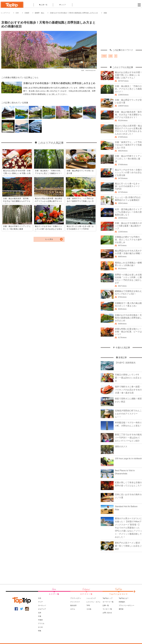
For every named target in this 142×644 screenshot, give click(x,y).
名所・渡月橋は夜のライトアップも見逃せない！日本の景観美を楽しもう (128, 212)
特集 (40, 631)
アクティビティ (76, 598)
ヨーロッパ (42, 605)
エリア (63, 5)
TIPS (88, 605)
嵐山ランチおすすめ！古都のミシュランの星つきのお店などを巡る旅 (128, 172)
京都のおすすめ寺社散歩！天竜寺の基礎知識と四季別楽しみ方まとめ (74, 13)
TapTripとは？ (124, 598)
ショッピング (91, 598)
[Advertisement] (121, 33)
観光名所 (73, 605)
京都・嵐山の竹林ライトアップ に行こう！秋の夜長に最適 (128, 159)
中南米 (40, 620)
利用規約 (122, 602)
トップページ (5, 13)
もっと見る (49, 239)
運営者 (121, 609)
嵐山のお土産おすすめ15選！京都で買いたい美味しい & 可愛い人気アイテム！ (128, 75)
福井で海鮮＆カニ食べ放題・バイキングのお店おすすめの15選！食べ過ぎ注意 (128, 390)
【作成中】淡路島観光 (125, 363)
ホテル (73, 609)
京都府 (27, 13)
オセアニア (42, 609)
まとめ (40, 627)
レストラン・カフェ (93, 602)
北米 (40, 613)
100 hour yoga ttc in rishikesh (128, 459)
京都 (111, 56)
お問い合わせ (107, 613)
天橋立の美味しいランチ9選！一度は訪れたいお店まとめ (128, 378)
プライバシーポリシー (127, 605)
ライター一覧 (107, 609)
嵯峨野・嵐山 (40, 13)
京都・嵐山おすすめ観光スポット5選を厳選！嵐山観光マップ (128, 226)
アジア (40, 602)
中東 (40, 616)
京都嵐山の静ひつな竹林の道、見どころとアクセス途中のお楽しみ (128, 240)
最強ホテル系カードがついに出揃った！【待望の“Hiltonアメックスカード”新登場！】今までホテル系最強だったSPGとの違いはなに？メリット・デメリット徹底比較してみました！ (128, 528)
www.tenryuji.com (90, 70)
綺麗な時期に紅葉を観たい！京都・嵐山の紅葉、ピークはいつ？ (128, 332)
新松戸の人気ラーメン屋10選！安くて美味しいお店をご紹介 (128, 546)
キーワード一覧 (108, 602)
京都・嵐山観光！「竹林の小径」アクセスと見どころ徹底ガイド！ (128, 89)
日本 (17, 13)
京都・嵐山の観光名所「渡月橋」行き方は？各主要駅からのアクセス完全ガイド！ (128, 115)
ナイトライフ (75, 602)
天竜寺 (104, 56)
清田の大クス (121, 447)
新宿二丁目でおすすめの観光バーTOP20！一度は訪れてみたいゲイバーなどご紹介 (128, 438)
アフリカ (41, 624)
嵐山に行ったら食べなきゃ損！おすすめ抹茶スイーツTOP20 (127, 186)
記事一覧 (43, 5)
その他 (89, 609)
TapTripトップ (108, 598)
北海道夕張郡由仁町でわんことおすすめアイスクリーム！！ (128, 414)
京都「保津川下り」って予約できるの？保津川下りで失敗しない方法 (128, 145)
